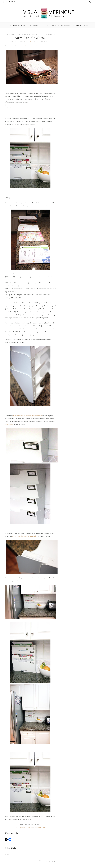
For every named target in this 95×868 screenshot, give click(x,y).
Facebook (22, 827)
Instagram (38, 827)
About (6, 25)
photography (66, 25)
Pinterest (30, 827)
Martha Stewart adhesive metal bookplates (28, 416)
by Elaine (30, 41)
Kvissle (23, 323)
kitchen (34, 34)
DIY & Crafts (35, 25)
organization (49, 34)
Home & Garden (19, 25)
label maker (9, 425)
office (40, 34)
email (44, 827)
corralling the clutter (30, 38)
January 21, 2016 (17, 41)
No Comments (42, 41)
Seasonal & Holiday (84, 26)
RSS (16, 827)
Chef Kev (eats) (51, 25)
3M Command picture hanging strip (24, 536)
